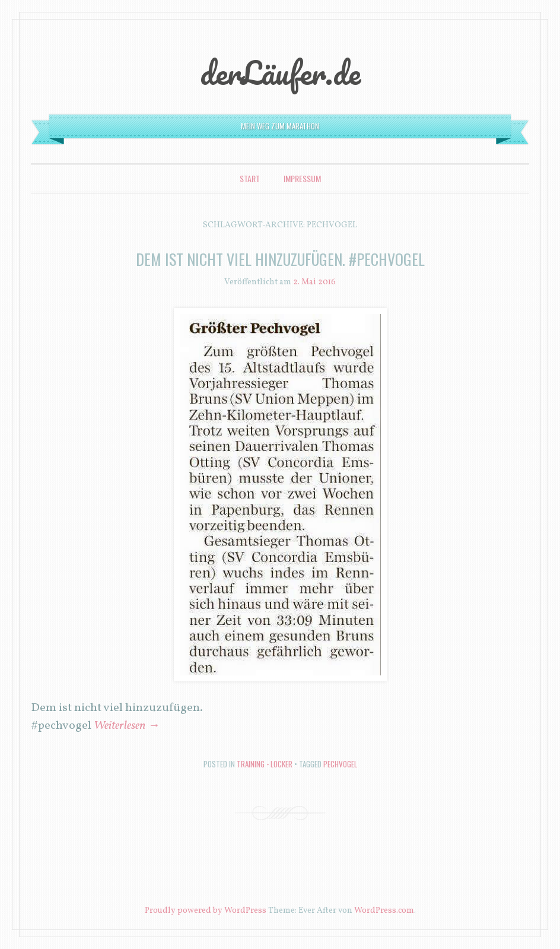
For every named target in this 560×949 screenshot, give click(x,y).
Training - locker (265, 764)
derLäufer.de (280, 72)
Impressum (302, 178)
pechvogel (340, 764)
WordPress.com (384, 911)
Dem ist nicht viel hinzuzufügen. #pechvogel (280, 259)
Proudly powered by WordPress (206, 911)
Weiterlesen (127, 726)
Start (250, 178)
